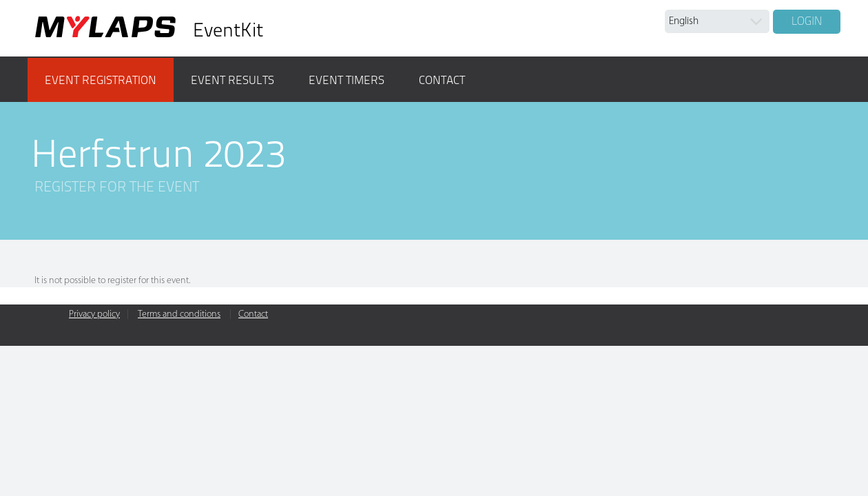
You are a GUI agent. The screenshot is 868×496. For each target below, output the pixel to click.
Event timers (347, 80)
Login (807, 21)
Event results (232, 80)
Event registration (101, 80)
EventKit (228, 30)
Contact (442, 80)
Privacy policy (94, 314)
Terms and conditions (179, 314)
